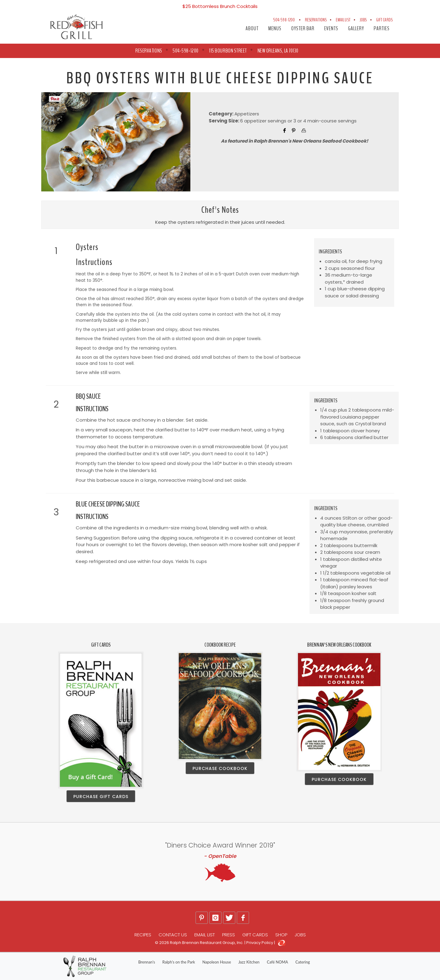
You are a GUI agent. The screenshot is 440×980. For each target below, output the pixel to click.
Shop (281, 935)
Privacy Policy (260, 943)
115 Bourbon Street (228, 51)
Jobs (363, 20)
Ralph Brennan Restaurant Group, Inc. (207, 943)
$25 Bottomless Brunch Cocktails (220, 6)
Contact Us (173, 935)
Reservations (316, 20)
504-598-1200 (284, 20)
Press (229, 935)
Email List (343, 20)
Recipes (143, 935)
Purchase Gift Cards (101, 797)
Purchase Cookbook (220, 768)
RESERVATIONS (149, 51)
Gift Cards (385, 20)
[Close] (431, 4)
